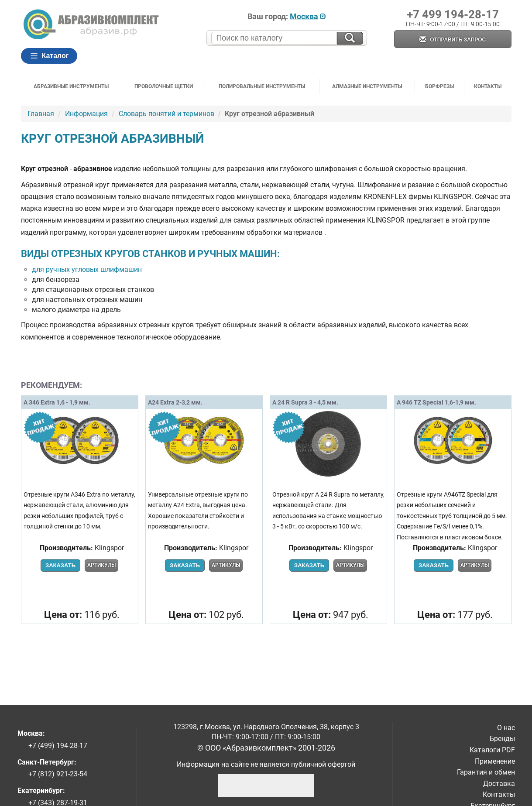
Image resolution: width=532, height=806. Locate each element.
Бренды (502, 739)
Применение (495, 761)
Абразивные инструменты (71, 86)
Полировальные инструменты (262, 86)
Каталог (49, 56)
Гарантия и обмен (486, 772)
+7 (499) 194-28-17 (58, 746)
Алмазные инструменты (367, 86)
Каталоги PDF (492, 750)
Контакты (488, 86)
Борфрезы (439, 86)
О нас (506, 728)
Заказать (60, 565)
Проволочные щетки (164, 86)
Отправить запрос (453, 40)
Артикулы (101, 565)
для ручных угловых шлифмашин (87, 269)
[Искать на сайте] (350, 38)
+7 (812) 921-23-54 (58, 774)
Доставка (499, 784)
